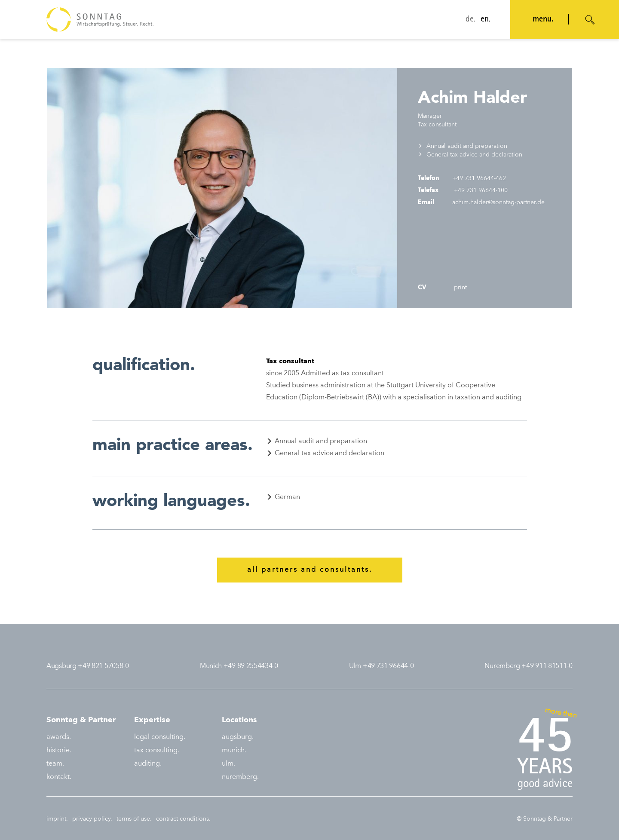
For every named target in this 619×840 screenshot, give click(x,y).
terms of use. (134, 819)
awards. (59, 737)
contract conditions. (183, 819)
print (460, 288)
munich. (234, 751)
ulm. (228, 764)
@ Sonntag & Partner (545, 819)
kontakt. (59, 777)
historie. (59, 751)
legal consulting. (160, 737)
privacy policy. (92, 819)
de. (470, 20)
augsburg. (238, 737)
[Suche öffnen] (590, 20)
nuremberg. (240, 777)
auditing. (148, 764)
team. (55, 764)
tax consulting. (157, 751)
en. (486, 20)
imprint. (57, 819)
